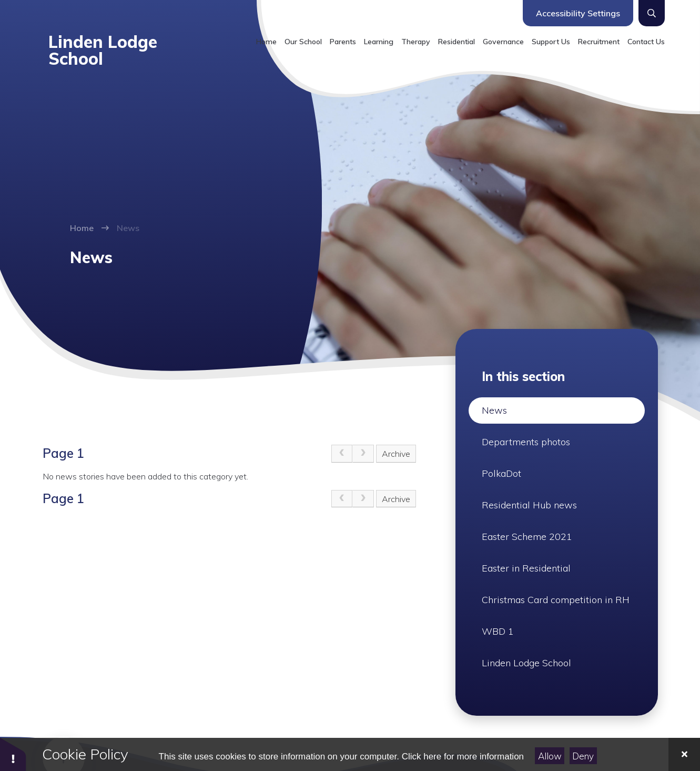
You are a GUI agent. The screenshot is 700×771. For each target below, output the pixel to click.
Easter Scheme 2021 (527, 537)
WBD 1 (498, 631)
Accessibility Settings (578, 13)
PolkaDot (501, 473)
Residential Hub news (529, 505)
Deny (583, 756)
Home (82, 228)
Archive (396, 454)
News (128, 228)
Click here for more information (463, 757)
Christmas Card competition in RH (556, 600)
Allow (550, 756)
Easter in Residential (526, 568)
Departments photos (526, 442)
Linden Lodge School (526, 663)
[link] (342, 454)
